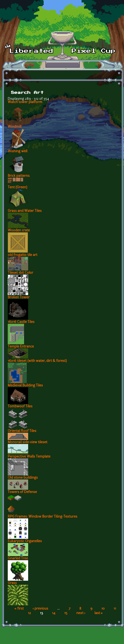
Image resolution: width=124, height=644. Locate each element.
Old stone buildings (23, 478)
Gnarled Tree (18, 559)
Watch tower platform (25, 102)
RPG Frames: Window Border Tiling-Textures (43, 517)
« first (19, 609)
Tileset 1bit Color (20, 273)
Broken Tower (19, 298)
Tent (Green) (17, 187)
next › (81, 613)
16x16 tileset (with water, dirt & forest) (37, 361)
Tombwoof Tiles (20, 407)
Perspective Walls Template (29, 457)
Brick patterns (19, 176)
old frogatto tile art (23, 255)
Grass (12, 583)
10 (103, 609)
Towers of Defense (22, 492)
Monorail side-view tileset (28, 442)
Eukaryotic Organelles (25, 541)
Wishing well (18, 151)
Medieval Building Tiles (25, 386)
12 (29, 613)
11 (115, 609)
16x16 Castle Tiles (21, 322)
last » (99, 613)
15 (66, 613)
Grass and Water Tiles (25, 211)
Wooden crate (19, 231)
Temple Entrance (21, 347)
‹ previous (40, 609)
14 (54, 613)
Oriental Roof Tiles (22, 431)
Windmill (15, 127)
